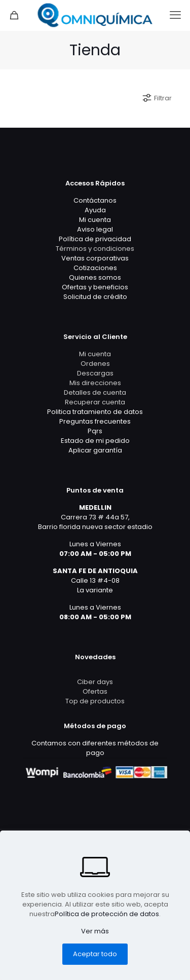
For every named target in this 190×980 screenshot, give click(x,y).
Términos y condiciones (95, 249)
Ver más (95, 931)
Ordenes (95, 364)
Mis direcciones (95, 383)
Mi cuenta (95, 354)
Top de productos (95, 701)
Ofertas (95, 691)
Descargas (95, 373)
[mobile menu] (176, 15)
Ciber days (95, 682)
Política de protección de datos (107, 914)
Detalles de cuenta (95, 392)
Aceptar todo (95, 954)
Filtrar (157, 98)
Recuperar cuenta (95, 402)
